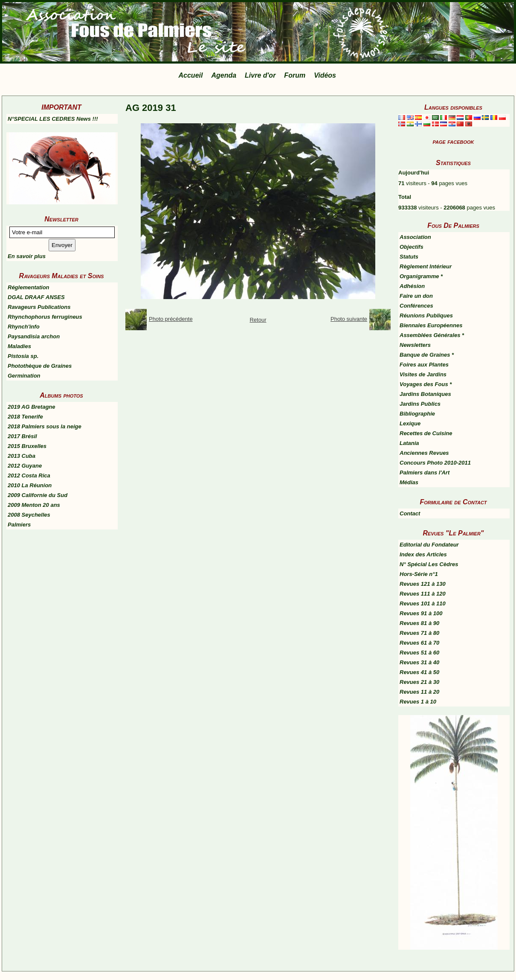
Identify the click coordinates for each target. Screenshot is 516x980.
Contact (410, 513)
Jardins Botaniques (425, 394)
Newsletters (415, 345)
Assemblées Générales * (432, 335)
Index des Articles (423, 554)
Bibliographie (417, 414)
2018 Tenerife (25, 417)
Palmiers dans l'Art (425, 473)
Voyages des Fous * (426, 384)
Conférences (416, 306)
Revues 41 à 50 (419, 672)
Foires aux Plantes (424, 365)
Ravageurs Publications (39, 307)
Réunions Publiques (426, 316)
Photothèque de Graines (40, 366)
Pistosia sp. (23, 356)
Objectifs (412, 247)
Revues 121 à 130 (423, 584)
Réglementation (29, 287)
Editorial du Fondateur (429, 545)
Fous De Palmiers (453, 225)
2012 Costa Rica (29, 475)
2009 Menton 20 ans (34, 505)
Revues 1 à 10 (418, 702)
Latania (409, 443)
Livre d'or (260, 75)
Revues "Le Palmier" (454, 533)
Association (415, 237)
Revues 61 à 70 (419, 643)
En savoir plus (27, 256)
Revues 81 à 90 (419, 623)
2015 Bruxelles (27, 446)
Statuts (409, 257)
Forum (295, 75)
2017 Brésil (22, 436)
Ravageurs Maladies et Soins (62, 276)
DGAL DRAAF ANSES (36, 297)
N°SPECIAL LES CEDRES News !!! (53, 119)
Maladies (19, 346)
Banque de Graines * (427, 355)
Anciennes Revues (424, 453)
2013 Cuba (22, 456)
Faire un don (416, 296)
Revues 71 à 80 (419, 633)
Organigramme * (421, 276)
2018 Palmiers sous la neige (45, 426)
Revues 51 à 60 (419, 653)
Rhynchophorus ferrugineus (45, 317)
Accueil (191, 75)
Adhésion (412, 286)
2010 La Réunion (30, 485)
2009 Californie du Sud (38, 495)
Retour (258, 320)
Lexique (410, 423)
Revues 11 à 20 (419, 692)
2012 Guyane (25, 466)
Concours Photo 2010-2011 (435, 463)
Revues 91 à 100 (421, 613)
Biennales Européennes (431, 325)
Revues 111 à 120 (423, 594)
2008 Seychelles (29, 515)
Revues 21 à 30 (419, 682)
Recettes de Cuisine (426, 433)
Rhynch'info (24, 327)
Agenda (224, 75)
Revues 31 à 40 (419, 662)
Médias (409, 482)
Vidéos (325, 75)
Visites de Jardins (423, 374)
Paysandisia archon (34, 336)
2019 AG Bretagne (32, 407)
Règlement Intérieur (426, 266)
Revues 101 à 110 (423, 603)
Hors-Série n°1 (419, 574)
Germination (24, 376)
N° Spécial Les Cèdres (429, 564)
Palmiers (19, 525)
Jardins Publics (420, 404)
